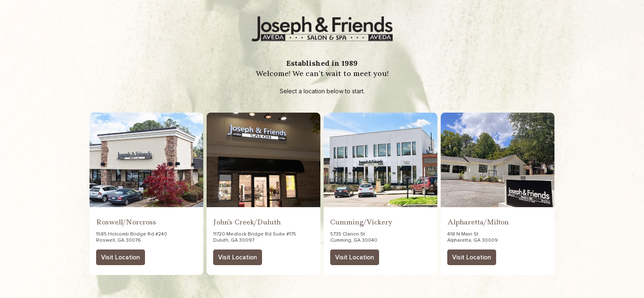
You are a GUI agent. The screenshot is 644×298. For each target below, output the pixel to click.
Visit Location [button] (121, 258)
